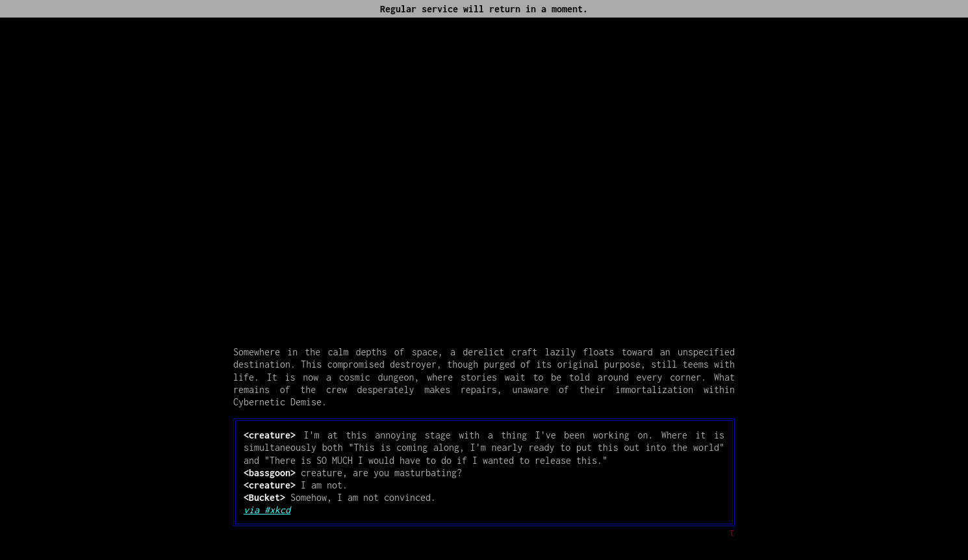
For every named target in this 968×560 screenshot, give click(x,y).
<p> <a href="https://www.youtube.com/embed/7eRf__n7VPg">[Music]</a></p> (484, 177)
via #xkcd (267, 510)
